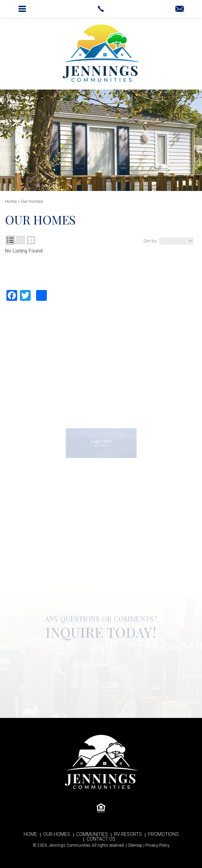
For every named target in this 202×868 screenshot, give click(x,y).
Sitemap (135, 845)
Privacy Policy (157, 845)
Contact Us (101, 839)
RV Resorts (128, 834)
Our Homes (57, 834)
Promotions (163, 834)
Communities (92, 834)
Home (30, 834)
